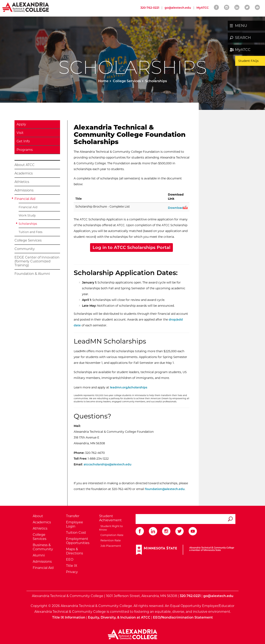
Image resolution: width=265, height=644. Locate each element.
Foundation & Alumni (32, 274)
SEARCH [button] (243, 38)
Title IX (72, 566)
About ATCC (25, 165)
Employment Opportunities (78, 541)
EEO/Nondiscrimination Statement (183, 617)
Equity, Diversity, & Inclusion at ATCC (119, 617)
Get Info (23, 141)
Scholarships (28, 224)
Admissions (24, 190)
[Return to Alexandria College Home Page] (26, 7)
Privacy (72, 572)
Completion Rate (111, 535)
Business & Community (43, 547)
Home (103, 81)
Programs (25, 150)
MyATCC (243, 50)
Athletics (22, 182)
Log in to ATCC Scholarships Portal (131, 247)
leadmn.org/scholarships (129, 387)
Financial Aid (25, 199)
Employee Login (75, 524)
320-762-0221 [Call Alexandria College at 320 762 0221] (150, 8)
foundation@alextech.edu (165, 489)
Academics (24, 173)
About (38, 516)
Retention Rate (110, 540)
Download (177, 208)
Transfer (73, 516)
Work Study (27, 215)
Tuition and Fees (31, 232)
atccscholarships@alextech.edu (108, 464)
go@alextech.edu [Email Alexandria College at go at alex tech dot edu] (178, 8)
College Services (127, 81)
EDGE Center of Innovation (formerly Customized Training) (37, 261)
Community (25, 249)
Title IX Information (69, 617)
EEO (70, 559)
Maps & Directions (75, 551)
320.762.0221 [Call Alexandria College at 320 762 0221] (190, 596)
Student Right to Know (111, 528)
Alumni (39, 555)
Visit (20, 133)
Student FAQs (248, 61)
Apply (21, 124)
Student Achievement (110, 518)
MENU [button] (241, 26)
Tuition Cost (76, 533)
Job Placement (110, 546)
